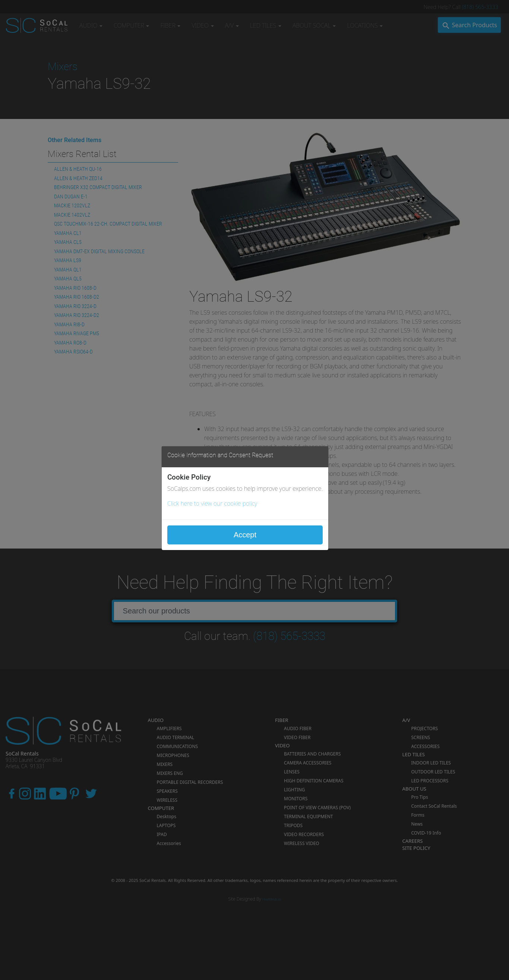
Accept (245, 535)
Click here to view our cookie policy (212, 503)
